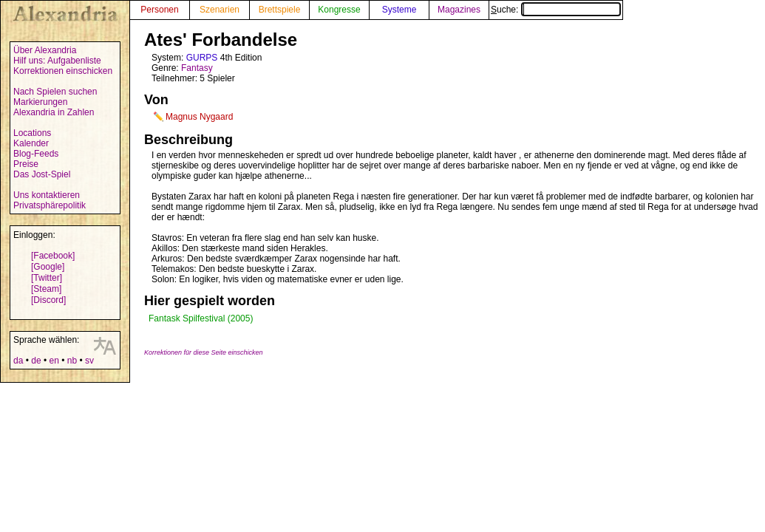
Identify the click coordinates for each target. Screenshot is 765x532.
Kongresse (339, 10)
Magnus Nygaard (199, 117)
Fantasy (197, 68)
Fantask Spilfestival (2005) (201, 318)
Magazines (459, 10)
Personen (159, 10)
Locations (32, 133)
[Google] (48, 267)
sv (89, 361)
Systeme (399, 10)
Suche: (556, 10)
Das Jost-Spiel (42, 174)
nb (72, 361)
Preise (26, 164)
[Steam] (46, 289)
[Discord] (48, 300)
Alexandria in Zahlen (54, 112)
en (54, 361)
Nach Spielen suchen (55, 92)
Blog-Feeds (36, 154)
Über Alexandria (45, 50)
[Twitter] (47, 278)
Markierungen (40, 102)
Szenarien (220, 10)
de (36, 361)
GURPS (202, 58)
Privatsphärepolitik (50, 205)
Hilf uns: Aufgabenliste (57, 61)
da (18, 361)
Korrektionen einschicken (63, 71)
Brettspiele (280, 10)
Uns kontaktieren (47, 195)
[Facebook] (53, 256)
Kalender (31, 143)
